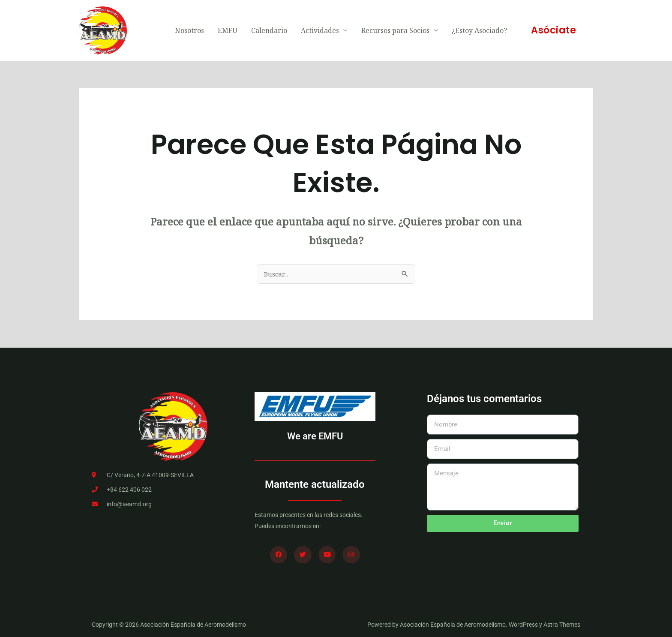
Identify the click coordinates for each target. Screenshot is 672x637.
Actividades (320, 28)
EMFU (228, 28)
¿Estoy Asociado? (479, 28)
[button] (553, 28)
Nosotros (189, 28)
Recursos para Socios (395, 28)
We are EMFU (315, 432)
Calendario (269, 28)
